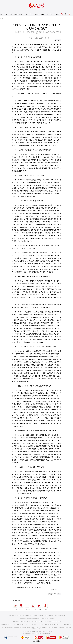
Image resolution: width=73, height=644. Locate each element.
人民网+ (21, 606)
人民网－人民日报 (44, 38)
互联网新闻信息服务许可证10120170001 (10, 624)
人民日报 (15, 606)
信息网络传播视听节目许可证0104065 (10, 627)
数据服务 (46, 616)
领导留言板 (33, 606)
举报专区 (57, 14)
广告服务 (32, 616)
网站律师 (55, 616)
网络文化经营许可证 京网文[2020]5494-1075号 (30, 627)
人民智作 (45, 606)
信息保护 (60, 616)
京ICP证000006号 (61, 627)
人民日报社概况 (10, 616)
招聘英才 (27, 616)
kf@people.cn (23, 622)
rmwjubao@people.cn (56, 622)
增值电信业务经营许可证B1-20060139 (29, 624)
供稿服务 (41, 616)
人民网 (2, 18)
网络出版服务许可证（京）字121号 (49, 627)
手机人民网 (27, 606)
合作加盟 (36, 616)
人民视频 (39, 606)
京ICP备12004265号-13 (67, 624)
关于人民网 (17, 616)
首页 (1, 14)
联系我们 (64, 616)
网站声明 (50, 616)
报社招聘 (22, 616)
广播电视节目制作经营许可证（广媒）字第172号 (49, 624)
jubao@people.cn (51, 619)
